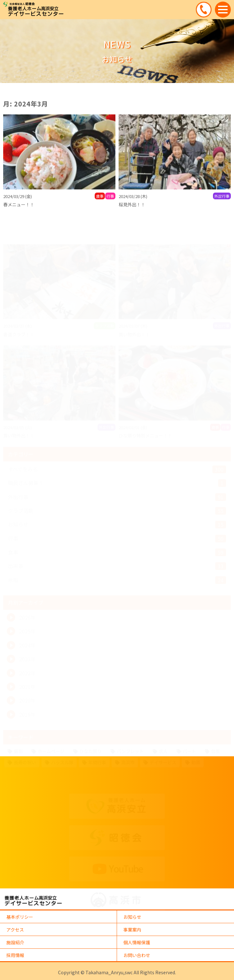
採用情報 (15, 955)
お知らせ (132, 917)
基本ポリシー (20, 917)
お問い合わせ (137, 955)
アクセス (15, 930)
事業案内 (132, 930)
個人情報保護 (137, 942)
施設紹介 (15, 942)
